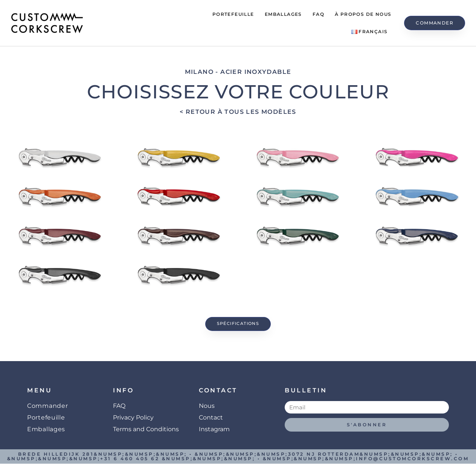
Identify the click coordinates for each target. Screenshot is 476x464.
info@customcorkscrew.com (412, 459)
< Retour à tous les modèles (238, 112)
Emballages (283, 14)
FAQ (318, 14)
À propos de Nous (363, 14)
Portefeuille (233, 14)
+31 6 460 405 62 (130, 459)
